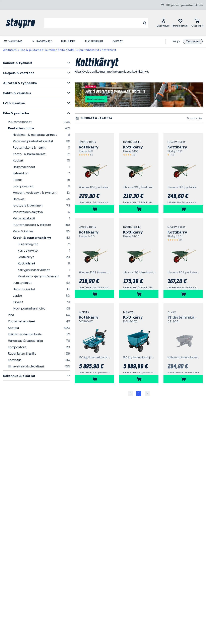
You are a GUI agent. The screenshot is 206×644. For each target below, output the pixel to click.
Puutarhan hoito (54, 50)
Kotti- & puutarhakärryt (83, 50)
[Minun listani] (180, 23)
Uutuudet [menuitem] (68, 41)
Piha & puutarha (30, 50)
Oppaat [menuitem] (118, 41)
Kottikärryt (109, 50)
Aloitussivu (10, 50)
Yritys (176, 41)
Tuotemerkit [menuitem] (94, 41)
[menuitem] (13, 41)
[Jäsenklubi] (163, 23)
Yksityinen (193, 41)
